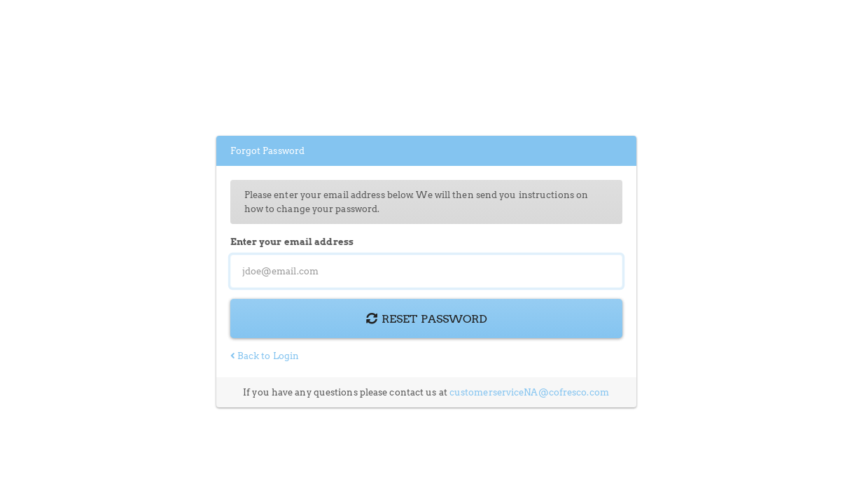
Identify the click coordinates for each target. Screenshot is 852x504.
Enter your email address (292, 242)
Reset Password (426, 318)
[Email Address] (426, 271)
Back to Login (265, 356)
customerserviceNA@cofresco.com (529, 392)
